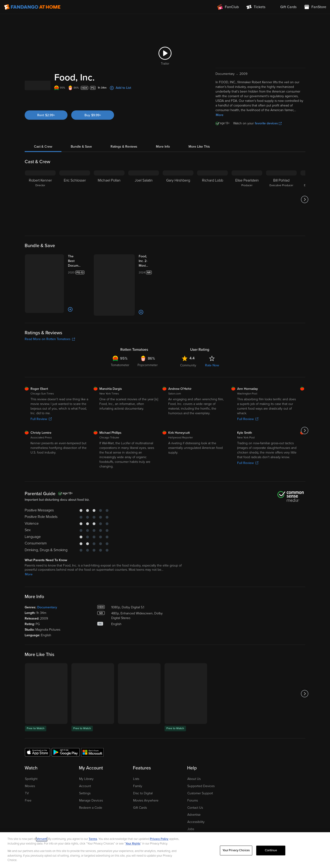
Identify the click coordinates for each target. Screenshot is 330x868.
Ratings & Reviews (124, 152)
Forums (193, 781)
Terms (93, 839)
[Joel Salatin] (144, 205)
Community (188, 346)
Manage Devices (91, 781)
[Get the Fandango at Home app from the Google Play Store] (66, 733)
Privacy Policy (159, 839)
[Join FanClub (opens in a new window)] (228, 7)
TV (27, 774)
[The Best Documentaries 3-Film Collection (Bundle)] (71, 267)
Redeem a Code (91, 788)
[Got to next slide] (305, 205)
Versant (42, 839)
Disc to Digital (143, 774)
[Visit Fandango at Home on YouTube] (300, 820)
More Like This (199, 152)
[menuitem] (285, 7)
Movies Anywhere (146, 781)
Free (28, 781)
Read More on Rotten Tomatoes (50, 320)
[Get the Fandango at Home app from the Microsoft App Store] (92, 733)
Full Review (41, 400)
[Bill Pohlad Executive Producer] (281, 205)
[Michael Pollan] (109, 205)
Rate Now (212, 346)
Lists (136, 760)
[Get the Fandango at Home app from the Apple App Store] (37, 733)
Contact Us (195, 788)
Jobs (191, 810)
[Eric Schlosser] (75, 205)
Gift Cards (140, 788)
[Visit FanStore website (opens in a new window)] (315, 7)
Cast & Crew (43, 152)
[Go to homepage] (32, 7)
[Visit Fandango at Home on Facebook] (290, 820)
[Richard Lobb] (212, 205)
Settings (85, 774)
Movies (30, 767)
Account (85, 767)
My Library (86, 760)
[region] (165, 850)
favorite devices (268, 129)
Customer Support (200, 774)
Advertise (194, 796)
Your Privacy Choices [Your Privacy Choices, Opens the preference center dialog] (236, 850)
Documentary (47, 588)
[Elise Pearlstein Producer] (247, 205)
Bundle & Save (81, 152)
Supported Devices (201, 767)
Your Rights (133, 844)
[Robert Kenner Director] (40, 205)
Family (138, 767)
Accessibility (196, 803)
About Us (194, 760)
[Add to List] (55, 293)
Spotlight (31, 760)
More (220, 121)
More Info (163, 152)
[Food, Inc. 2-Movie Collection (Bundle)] (140, 265)
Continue (271, 850)
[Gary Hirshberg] (178, 205)
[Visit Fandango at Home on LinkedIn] (280, 820)
